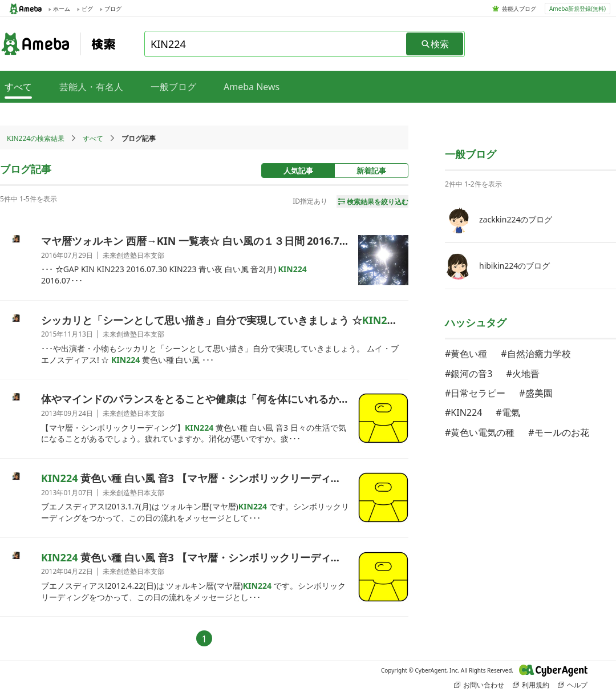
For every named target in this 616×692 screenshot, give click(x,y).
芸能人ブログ (519, 9)
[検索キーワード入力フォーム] (276, 44)
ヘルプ (573, 685)
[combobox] (276, 44)
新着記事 (371, 171)
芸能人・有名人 (91, 87)
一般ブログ (173, 87)
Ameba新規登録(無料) (577, 9)
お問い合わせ (479, 685)
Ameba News (252, 87)
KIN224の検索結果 (36, 138)
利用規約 (531, 685)
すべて (93, 138)
